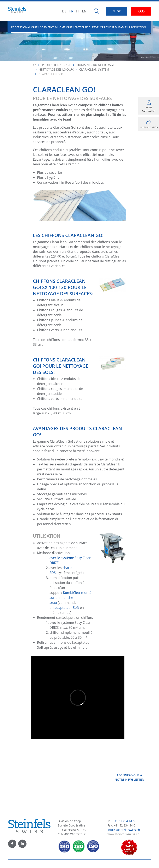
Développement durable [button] (109, 27)
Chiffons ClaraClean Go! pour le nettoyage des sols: (61, 366)
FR (71, 11)
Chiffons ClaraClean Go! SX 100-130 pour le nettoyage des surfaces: (63, 287)
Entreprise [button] (82, 27)
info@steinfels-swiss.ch (124, 830)
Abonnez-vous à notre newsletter (129, 777)
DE (64, 11)
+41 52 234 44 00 (125, 821)
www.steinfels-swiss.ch (123, 834)
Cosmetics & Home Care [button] (56, 27)
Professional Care (57, 65)
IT (78, 11)
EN (84, 11)
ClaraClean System (94, 69)
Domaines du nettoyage (96, 65)
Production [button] (137, 27)
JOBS (141, 11)
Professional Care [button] (24, 27)
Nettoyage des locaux (56, 69)
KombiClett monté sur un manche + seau (70, 598)
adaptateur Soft (67, 608)
